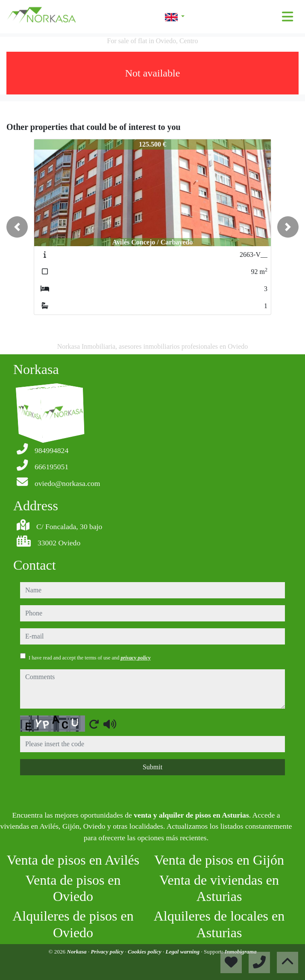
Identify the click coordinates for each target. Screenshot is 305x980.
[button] (17, 227)
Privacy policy (108, 952)
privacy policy (135, 658)
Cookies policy (145, 952)
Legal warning (183, 952)
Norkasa (77, 952)
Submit (152, 767)
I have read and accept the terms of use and (89, 658)
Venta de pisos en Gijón (219, 860)
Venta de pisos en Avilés (73, 860)
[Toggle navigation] (287, 17)
